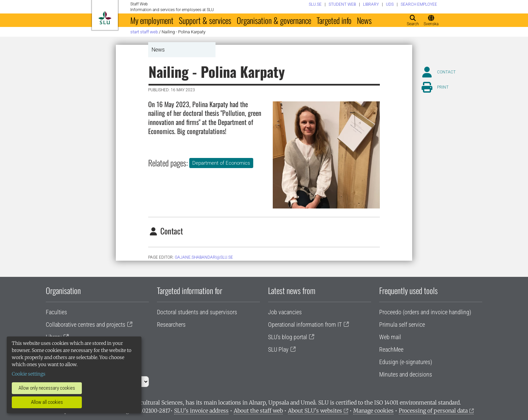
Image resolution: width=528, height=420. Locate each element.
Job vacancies (285, 312)
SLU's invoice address (201, 411)
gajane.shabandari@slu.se (204, 257)
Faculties (56, 312)
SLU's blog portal (288, 337)
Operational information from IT (305, 325)
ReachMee (391, 349)
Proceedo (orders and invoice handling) (425, 312)
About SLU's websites (315, 411)
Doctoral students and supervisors (197, 312)
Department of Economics (221, 163)
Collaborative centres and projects (86, 325)
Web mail (390, 337)
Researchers (171, 325)
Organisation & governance (274, 20)
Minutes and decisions (406, 374)
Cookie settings (29, 374)
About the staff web (258, 411)
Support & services (205, 20)
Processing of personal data (433, 411)
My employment (152, 20)
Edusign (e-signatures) (406, 362)
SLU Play (278, 349)
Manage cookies (373, 411)
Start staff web (144, 32)
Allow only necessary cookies (47, 388)
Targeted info (334, 20)
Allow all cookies (47, 402)
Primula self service (402, 325)
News (364, 20)
